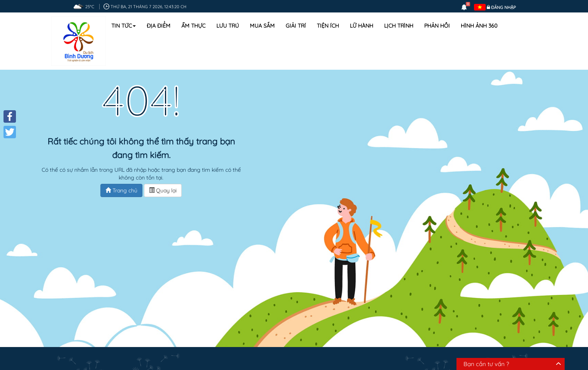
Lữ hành (362, 26)
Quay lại (163, 190)
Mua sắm (262, 26)
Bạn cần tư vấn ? (486, 364)
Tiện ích (328, 26)
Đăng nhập (504, 7)
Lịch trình (399, 26)
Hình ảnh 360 (479, 26)
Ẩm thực (193, 26)
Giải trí (296, 26)
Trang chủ (121, 190)
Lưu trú (228, 26)
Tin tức (124, 26)
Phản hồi (437, 26)
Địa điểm (159, 26)
